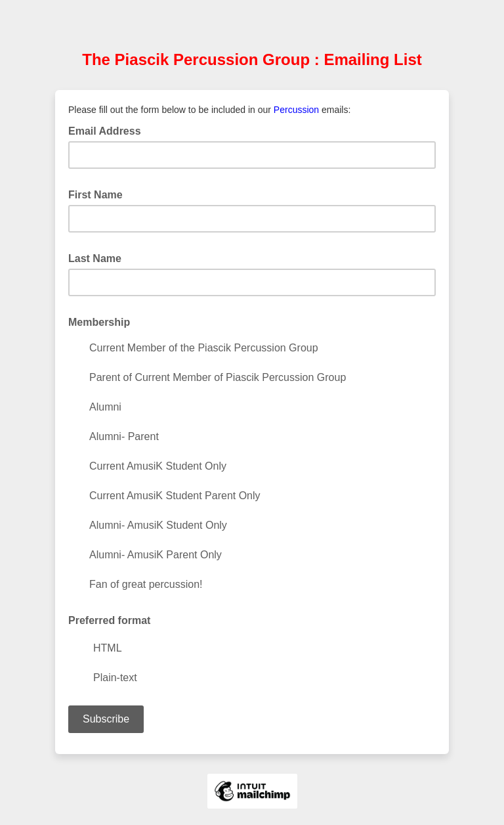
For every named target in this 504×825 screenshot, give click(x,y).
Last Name (99, 257)
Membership (103, 321)
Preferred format (109, 620)
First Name (99, 194)
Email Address (109, 130)
